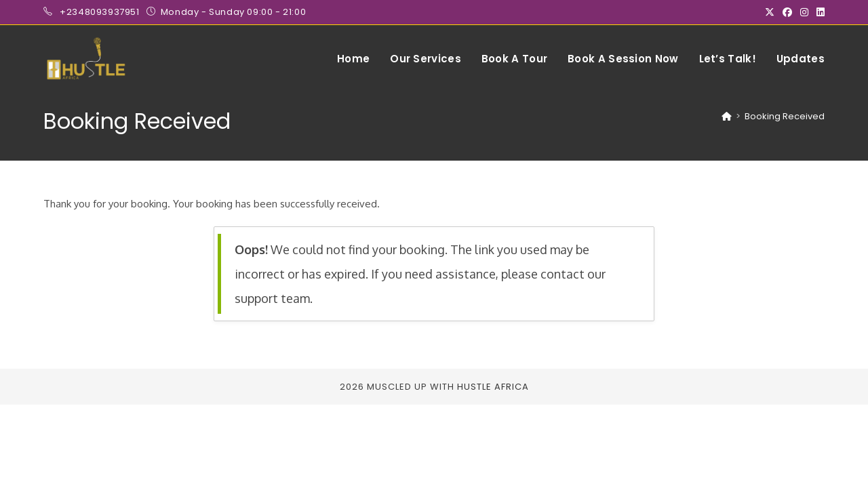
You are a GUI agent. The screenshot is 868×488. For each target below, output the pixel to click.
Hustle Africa (493, 387)
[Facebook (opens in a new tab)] (787, 12)
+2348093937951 (101, 12)
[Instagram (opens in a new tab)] (804, 12)
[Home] (727, 116)
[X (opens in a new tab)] (770, 12)
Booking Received (785, 116)
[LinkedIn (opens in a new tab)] (818, 12)
